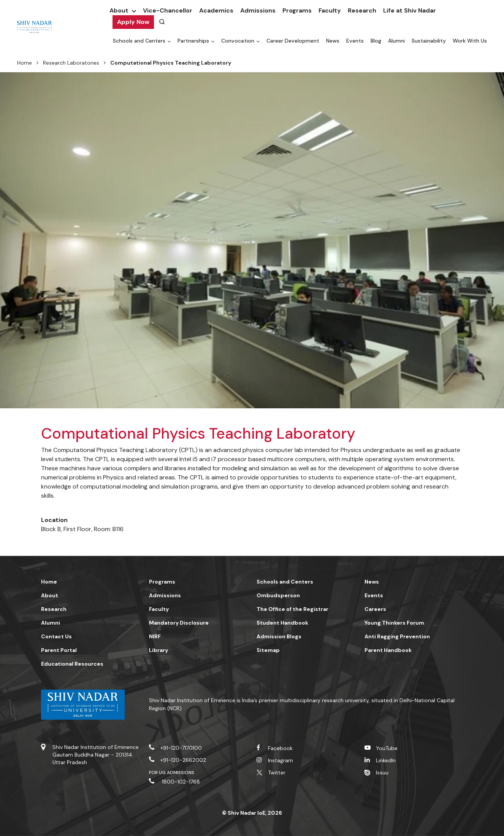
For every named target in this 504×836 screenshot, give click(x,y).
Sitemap (268, 650)
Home (25, 63)
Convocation (238, 41)
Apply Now (133, 22)
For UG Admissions (172, 773)
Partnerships (193, 41)
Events (355, 41)
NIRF (155, 636)
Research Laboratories (71, 63)
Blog (376, 41)
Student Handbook (282, 623)
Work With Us (470, 41)
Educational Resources (72, 664)
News (333, 41)
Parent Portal (59, 650)
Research (362, 10)
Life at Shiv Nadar (410, 10)
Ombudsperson (278, 595)
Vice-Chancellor (168, 10)
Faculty (330, 10)
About (119, 10)
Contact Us (56, 636)
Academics (216, 10)
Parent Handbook (388, 650)
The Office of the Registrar (292, 609)
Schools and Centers (139, 41)
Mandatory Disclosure (179, 623)
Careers (375, 609)
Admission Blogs (279, 636)
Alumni (396, 41)
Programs (297, 10)
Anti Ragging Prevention (397, 636)
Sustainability (429, 41)
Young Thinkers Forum (394, 623)
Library (158, 650)
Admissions (258, 10)
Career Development (293, 41)
